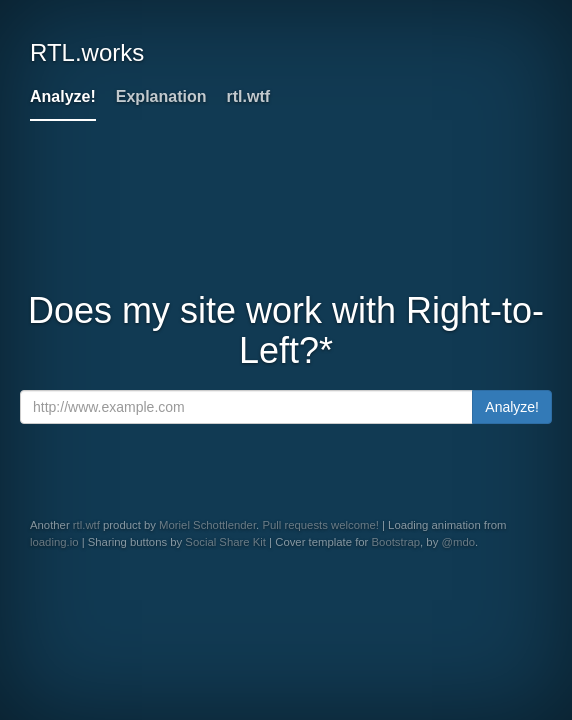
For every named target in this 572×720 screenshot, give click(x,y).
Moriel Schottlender (207, 525)
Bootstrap (396, 542)
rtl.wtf (248, 96)
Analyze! (63, 96)
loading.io (54, 542)
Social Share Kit (225, 542)
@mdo (458, 542)
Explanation (161, 96)
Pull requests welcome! (320, 525)
